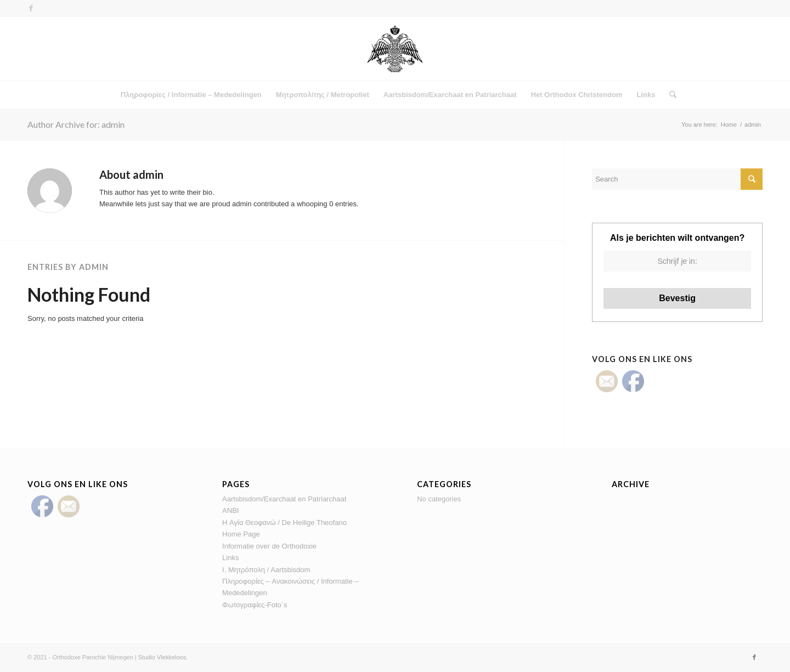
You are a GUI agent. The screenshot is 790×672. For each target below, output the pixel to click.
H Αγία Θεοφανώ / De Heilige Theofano (284, 523)
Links (230, 558)
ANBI (230, 510)
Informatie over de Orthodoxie (269, 546)
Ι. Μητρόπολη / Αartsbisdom (266, 570)
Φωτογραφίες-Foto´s (255, 605)
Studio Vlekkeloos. (163, 657)
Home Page (241, 534)
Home (729, 125)
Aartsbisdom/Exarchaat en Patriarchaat (284, 499)
